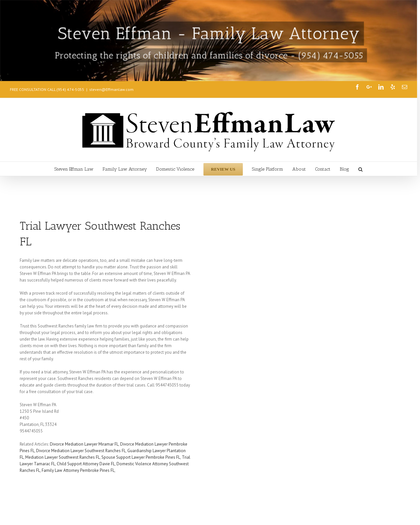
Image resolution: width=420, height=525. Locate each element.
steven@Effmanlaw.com (111, 89)
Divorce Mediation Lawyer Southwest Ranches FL (81, 451)
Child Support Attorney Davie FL (86, 464)
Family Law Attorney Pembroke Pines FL (78, 470)
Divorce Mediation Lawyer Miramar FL (84, 444)
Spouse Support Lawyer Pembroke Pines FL (141, 457)
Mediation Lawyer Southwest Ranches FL (63, 457)
